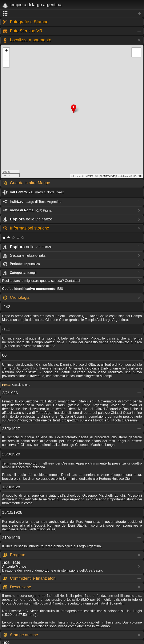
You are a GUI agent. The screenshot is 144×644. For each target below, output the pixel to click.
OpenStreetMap (107, 176)
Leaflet (89, 176)
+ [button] (6, 51)
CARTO (137, 176)
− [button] (6, 57)
